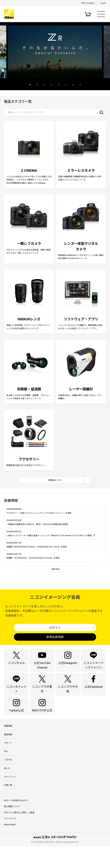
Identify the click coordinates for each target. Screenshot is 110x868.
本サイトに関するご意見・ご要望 (19, 834)
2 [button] (37, 85)
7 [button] (73, 85)
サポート (8, 761)
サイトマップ (10, 840)
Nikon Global (10, 846)
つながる (8, 779)
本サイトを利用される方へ (16, 822)
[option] (55, 52)
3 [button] (44, 85)
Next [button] (100, 85)
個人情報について (12, 828)
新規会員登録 (55, 648)
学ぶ (6, 770)
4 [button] (51, 85)
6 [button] (66, 85)
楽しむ (7, 788)
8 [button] (80, 85)
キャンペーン (10, 797)
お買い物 (8, 806)
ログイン (55, 638)
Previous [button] (10, 85)
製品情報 (8, 752)
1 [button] (30, 85)
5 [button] (59, 85)
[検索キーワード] (55, 112)
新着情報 (8, 743)
